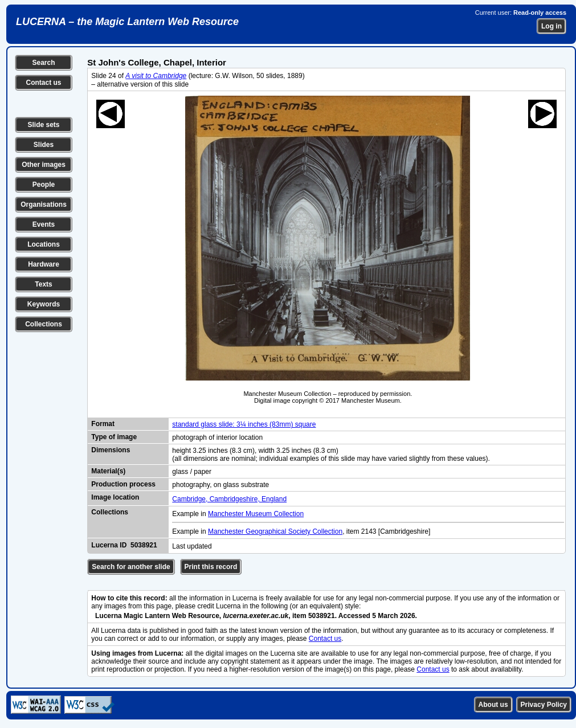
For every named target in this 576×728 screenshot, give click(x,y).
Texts (43, 284)
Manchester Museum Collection (256, 514)
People (44, 185)
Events (44, 224)
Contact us (43, 83)
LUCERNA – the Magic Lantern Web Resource (127, 22)
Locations (44, 244)
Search (43, 63)
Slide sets (43, 125)
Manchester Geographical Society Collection (275, 531)
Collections (44, 324)
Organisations (44, 205)
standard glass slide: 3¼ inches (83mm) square (244, 424)
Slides (44, 145)
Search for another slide (131, 567)
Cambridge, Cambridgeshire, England (229, 499)
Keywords (44, 304)
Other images (44, 165)
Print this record (211, 567)
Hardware (44, 264)
